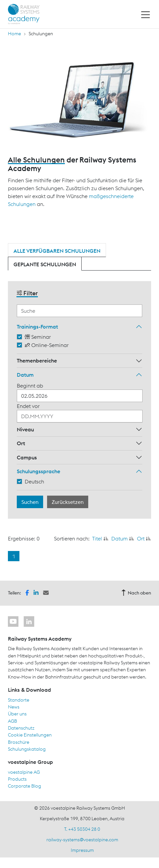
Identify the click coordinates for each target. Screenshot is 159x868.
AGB (13, 721)
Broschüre (19, 742)
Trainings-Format (37, 327)
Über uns (17, 714)
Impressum (82, 850)
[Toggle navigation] (146, 14)
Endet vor (28, 406)
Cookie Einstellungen (30, 735)
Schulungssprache (39, 471)
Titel (97, 538)
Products (17, 779)
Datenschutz (21, 728)
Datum (25, 375)
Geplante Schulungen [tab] (45, 264)
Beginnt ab (30, 386)
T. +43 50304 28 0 (82, 829)
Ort (21, 443)
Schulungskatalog (27, 749)
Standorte (19, 700)
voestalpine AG (24, 772)
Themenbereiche (37, 361)
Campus (27, 457)
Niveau (25, 429)
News (14, 707)
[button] (27, 592)
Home (14, 34)
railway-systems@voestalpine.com (82, 840)
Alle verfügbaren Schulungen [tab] (57, 251)
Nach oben (136, 593)
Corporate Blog (25, 786)
